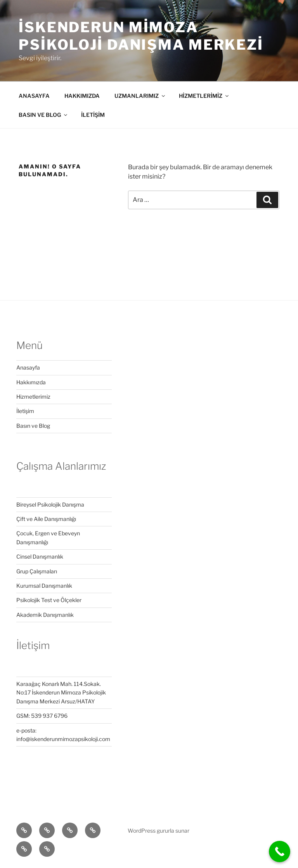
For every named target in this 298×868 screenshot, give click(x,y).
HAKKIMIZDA (82, 96)
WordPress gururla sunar (159, 831)
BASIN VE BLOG (43, 115)
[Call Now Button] (280, 852)
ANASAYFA (34, 96)
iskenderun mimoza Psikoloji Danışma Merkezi (141, 36)
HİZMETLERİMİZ (204, 96)
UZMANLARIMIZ (140, 96)
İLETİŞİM (93, 115)
